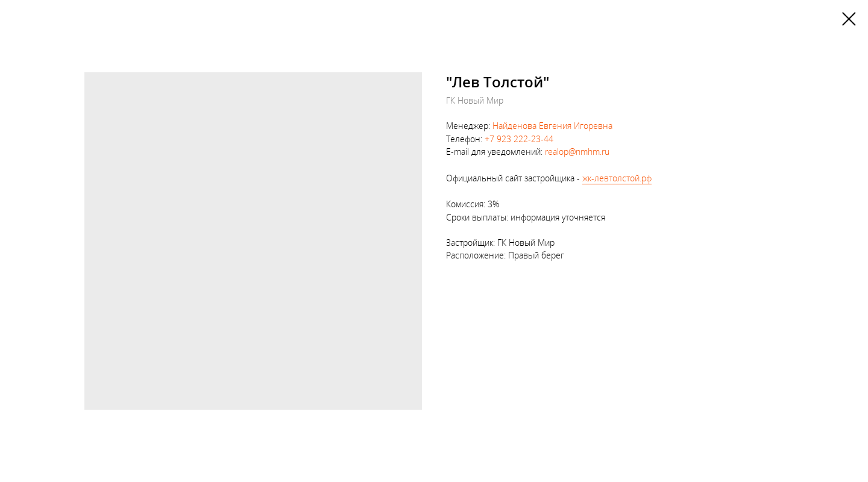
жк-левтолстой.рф (617, 178)
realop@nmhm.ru (577, 152)
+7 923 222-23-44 (519, 139)
